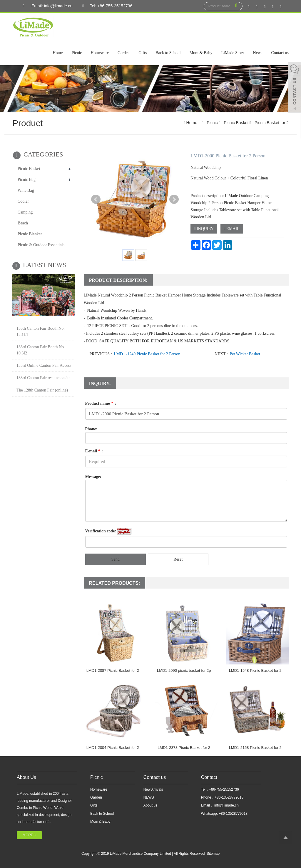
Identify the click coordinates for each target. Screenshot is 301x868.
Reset (178, 559)
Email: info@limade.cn (46, 6)
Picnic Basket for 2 (271, 123)
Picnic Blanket (30, 234)
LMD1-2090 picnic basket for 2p (184, 670)
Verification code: (101, 531)
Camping (25, 212)
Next (174, 199)
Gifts (143, 53)
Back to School (168, 53)
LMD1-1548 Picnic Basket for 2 (255, 670)
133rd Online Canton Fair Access (44, 365)
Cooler (23, 201)
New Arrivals (153, 789)
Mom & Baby (201, 53)
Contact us (280, 53)
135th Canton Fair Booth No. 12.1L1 (41, 331)
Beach (23, 223)
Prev (96, 199)
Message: (93, 477)
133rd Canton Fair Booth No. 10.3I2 (41, 350)
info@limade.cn (226, 805)
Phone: (91, 429)
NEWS (149, 797)
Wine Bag (26, 190)
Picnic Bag (27, 180)
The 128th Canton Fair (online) (42, 390)
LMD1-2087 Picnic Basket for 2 (113, 670)
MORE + (29, 835)
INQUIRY (204, 229)
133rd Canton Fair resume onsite (44, 378)
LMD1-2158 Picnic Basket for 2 (255, 748)
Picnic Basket (236, 123)
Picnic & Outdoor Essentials (41, 245)
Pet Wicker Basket (245, 354)
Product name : (101, 403)
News (258, 53)
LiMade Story (233, 53)
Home (58, 53)
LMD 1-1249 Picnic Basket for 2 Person (147, 354)
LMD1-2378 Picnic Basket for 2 (184, 748)
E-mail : (95, 451)
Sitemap (213, 854)
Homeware (100, 53)
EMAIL (232, 229)
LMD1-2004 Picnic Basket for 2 (113, 748)
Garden (124, 53)
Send (116, 559)
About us (150, 805)
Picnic (77, 53)
